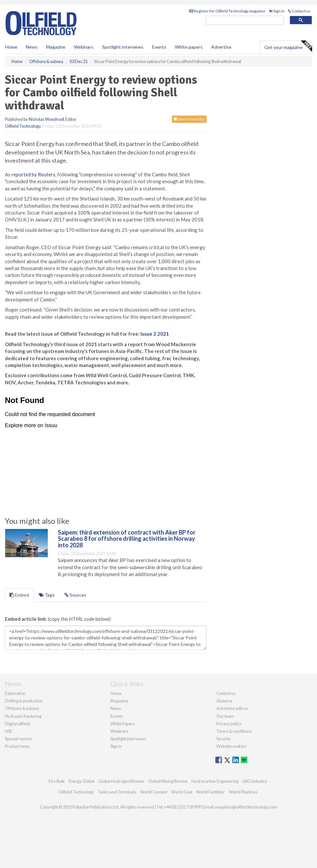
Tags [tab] (47, 595)
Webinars (84, 47)
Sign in (277, 11)
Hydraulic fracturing (23, 716)
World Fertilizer (210, 792)
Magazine (56, 47)
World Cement (154, 792)
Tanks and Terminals (117, 792)
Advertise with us (232, 708)
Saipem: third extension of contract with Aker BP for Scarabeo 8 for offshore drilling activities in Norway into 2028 (127, 539)
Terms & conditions (234, 731)
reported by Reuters (33, 174)
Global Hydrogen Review (121, 781)
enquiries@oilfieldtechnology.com (246, 807)
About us (224, 701)
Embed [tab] (19, 595)
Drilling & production (24, 701)
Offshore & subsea (22, 708)
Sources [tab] (75, 595)
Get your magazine (288, 46)
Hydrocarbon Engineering (215, 781)
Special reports (18, 739)
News (116, 708)
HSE (8, 731)
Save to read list (189, 119)
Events (159, 47)
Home (11, 47)
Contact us (299, 11)
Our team (225, 716)
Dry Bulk (57, 781)
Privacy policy (229, 724)
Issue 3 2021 (155, 334)
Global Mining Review (168, 781)
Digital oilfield (17, 724)
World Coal (182, 792)
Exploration (15, 693)
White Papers (123, 724)
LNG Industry (255, 781)
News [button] (32, 47)
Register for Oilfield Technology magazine (227, 11)
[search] (245, 20)
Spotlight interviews (123, 47)
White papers (189, 47)
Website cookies (231, 746)
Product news (17, 746)
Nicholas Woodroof (46, 119)
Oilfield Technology (23, 126)
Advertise (221, 47)
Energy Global (82, 781)
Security (224, 739)
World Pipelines (243, 792)
